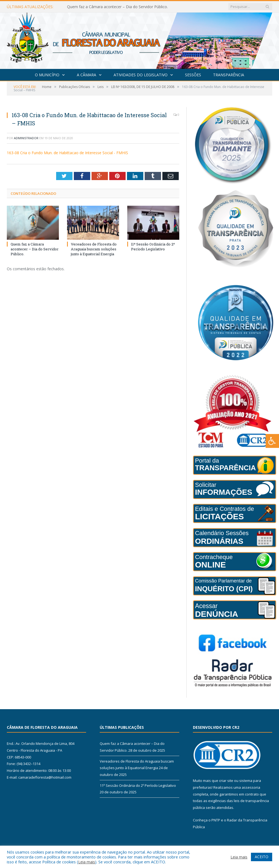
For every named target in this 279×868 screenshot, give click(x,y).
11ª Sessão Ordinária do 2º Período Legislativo (153, 247)
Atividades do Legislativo (141, 75)
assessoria (251, 787)
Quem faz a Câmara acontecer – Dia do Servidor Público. (117, 7)
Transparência (229, 75)
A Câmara (87, 75)
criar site (226, 781)
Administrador (26, 138)
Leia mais (87, 862)
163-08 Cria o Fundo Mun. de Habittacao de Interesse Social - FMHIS (67, 153)
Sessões (193, 75)
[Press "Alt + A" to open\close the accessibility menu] (272, 441)
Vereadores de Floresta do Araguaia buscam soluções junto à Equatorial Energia (94, 249)
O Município (47, 75)
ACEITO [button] (262, 857)
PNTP (216, 820)
